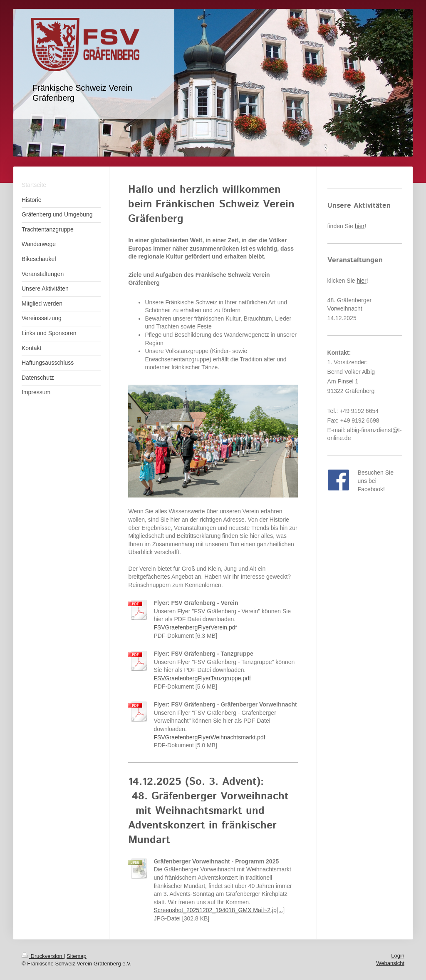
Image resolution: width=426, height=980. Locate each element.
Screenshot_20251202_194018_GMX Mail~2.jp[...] (219, 910)
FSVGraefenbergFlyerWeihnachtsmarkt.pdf (209, 737)
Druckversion (43, 956)
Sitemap (77, 956)
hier (360, 226)
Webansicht (390, 963)
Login (398, 956)
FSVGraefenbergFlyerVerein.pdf (195, 627)
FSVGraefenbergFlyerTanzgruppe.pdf (202, 678)
